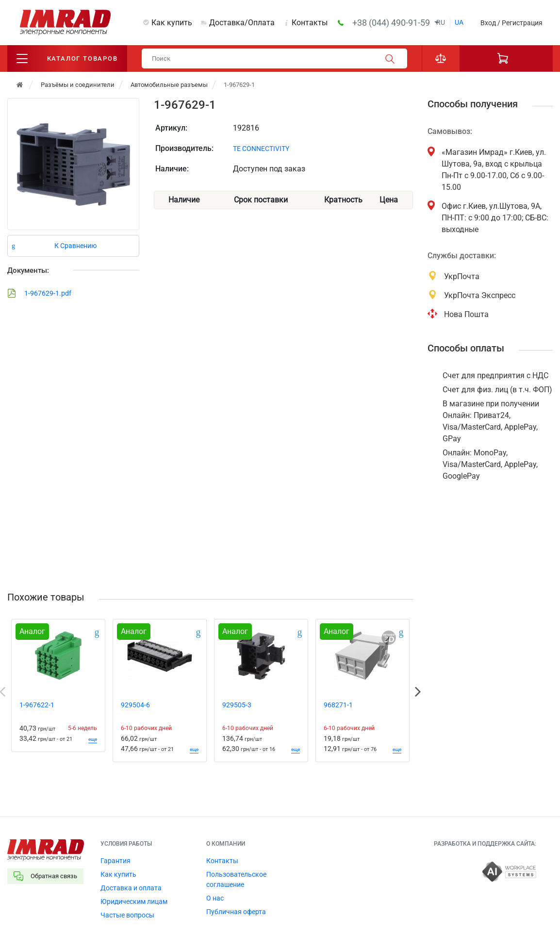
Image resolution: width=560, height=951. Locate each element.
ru (441, 22)
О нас (215, 898)
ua (459, 22)
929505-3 (237, 705)
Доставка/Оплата (242, 23)
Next (418, 692)
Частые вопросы (127, 915)
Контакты (310, 23)
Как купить (172, 23)
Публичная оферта (236, 912)
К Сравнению (75, 246)
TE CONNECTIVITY (261, 149)
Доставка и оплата (131, 888)
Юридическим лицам (134, 901)
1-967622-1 (37, 705)
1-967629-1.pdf (39, 293)
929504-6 (135, 705)
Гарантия (115, 861)
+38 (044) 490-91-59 (392, 23)
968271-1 (338, 705)
